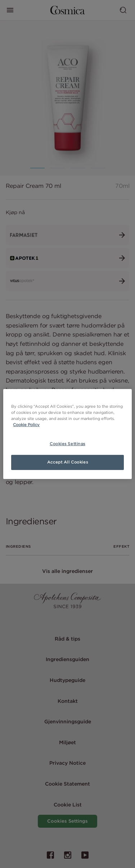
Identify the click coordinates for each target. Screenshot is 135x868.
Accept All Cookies (67, 462)
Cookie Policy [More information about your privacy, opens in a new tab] (26, 425)
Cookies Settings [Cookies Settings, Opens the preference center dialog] (67, 444)
